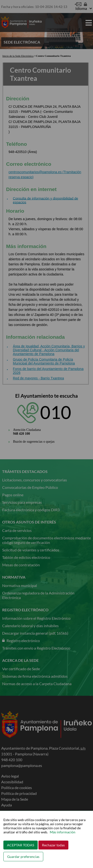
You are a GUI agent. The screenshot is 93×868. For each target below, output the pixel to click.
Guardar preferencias (23, 857)
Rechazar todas (53, 845)
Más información (63, 832)
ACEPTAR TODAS (21, 845)
